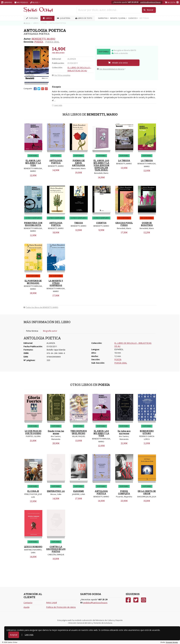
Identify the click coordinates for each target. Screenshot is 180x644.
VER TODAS (144, 18)
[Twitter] (136, 600)
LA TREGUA (124, 161)
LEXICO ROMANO (33, 547)
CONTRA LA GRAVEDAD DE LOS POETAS (56, 549)
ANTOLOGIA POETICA (56, 162)
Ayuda (26, 607)
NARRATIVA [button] (103, 18)
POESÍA (39, 42)
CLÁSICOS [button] (133, 18)
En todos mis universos (124, 432)
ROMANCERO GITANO (147, 432)
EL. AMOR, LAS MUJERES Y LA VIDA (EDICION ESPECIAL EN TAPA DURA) (101, 165)
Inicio (27, 23)
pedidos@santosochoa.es (151, 2)
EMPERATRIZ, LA (56, 491)
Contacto (28, 603)
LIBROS (47, 18)
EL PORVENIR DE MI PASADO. (33, 282)
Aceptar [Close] (14, 635)
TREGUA (79, 223)
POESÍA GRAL (52, 42)
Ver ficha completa (61, 75)
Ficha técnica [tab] (32, 331)
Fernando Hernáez (172, 642)
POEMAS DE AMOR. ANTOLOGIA (79, 163)
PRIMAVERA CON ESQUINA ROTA (33, 224)
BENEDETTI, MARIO (43, 39)
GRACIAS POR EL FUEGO (124, 224)
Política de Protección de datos (61, 607)
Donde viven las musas (56, 432)
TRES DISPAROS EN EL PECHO (79, 432)
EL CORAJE (33, 491)
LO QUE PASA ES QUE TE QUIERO (33, 432)
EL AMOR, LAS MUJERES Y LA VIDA (33, 163)
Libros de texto (84, 18)
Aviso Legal (51, 602)
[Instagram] (144, 600)
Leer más (29, 635)
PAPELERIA (32, 18)
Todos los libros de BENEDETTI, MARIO (41, 307)
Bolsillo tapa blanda (56, 350)
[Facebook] (128, 600)
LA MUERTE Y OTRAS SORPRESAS (56, 283)
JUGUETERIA (64, 18)
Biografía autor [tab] (50, 331)
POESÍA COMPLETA (124, 492)
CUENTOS (101, 223)
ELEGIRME (79, 491)
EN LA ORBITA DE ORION (147, 492)
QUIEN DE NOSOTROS (147, 224)
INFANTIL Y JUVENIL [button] (118, 18)
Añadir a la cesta (118, 63)
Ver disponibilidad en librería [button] (111, 69)
